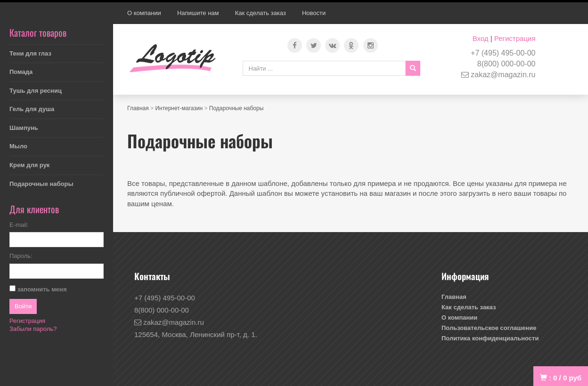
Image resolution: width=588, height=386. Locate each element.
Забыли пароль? (33, 329)
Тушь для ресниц (36, 91)
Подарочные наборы (41, 184)
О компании (144, 13)
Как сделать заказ (261, 13)
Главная (138, 108)
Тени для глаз (30, 53)
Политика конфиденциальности (490, 338)
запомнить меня (42, 289)
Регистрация (515, 38)
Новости (314, 13)
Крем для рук (29, 165)
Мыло (18, 146)
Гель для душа (32, 109)
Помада (21, 72)
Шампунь (24, 128)
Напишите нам (198, 13)
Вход (481, 38)
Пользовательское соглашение (489, 328)
